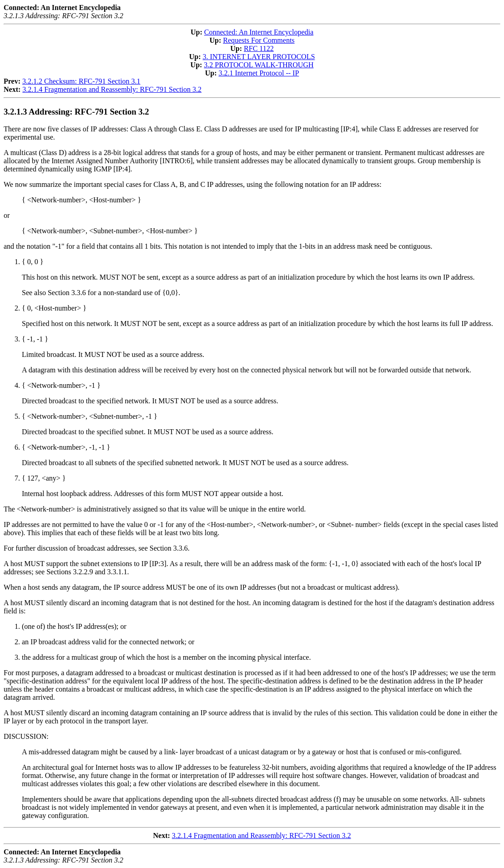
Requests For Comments (259, 40)
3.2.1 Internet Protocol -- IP (259, 73)
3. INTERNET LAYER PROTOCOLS (259, 57)
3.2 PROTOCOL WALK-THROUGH (259, 65)
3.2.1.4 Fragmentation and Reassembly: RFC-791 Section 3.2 (112, 89)
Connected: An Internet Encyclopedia (259, 32)
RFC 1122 (259, 48)
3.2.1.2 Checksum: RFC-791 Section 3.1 (81, 81)
